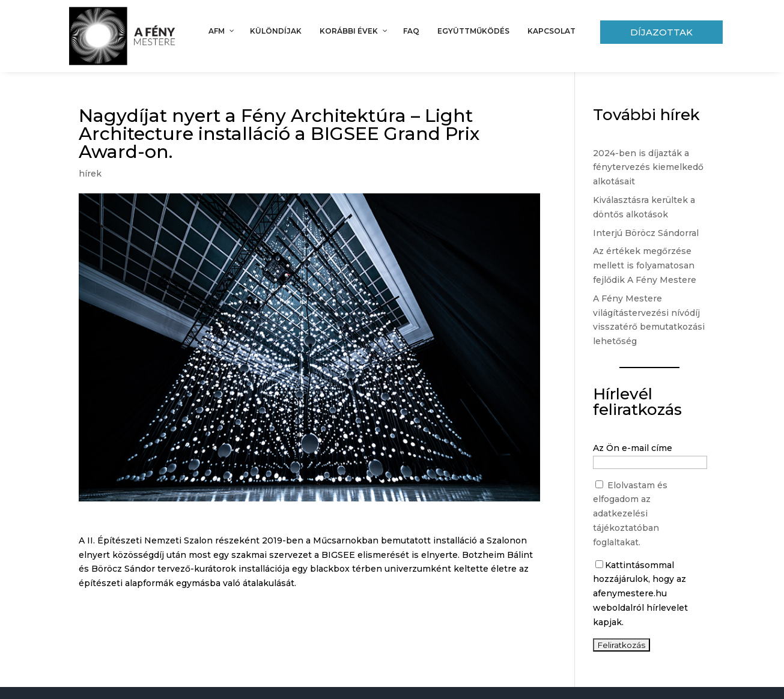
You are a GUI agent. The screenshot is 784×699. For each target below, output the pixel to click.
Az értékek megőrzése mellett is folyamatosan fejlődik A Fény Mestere (645, 265)
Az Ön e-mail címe (633, 448)
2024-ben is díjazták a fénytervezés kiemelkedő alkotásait (648, 168)
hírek (90, 174)
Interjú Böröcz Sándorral (646, 233)
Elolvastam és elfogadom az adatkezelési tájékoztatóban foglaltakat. (630, 514)
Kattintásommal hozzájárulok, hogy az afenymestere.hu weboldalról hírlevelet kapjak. (640, 594)
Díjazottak (661, 32)
